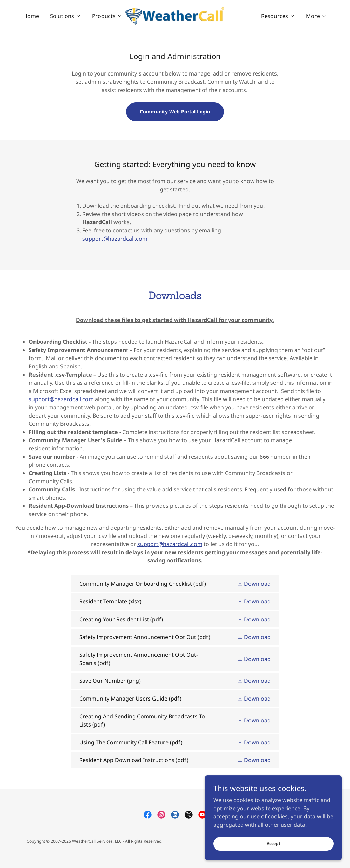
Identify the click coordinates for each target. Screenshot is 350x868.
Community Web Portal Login (175, 112)
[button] (65, 16)
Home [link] (31, 16)
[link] (175, 15)
